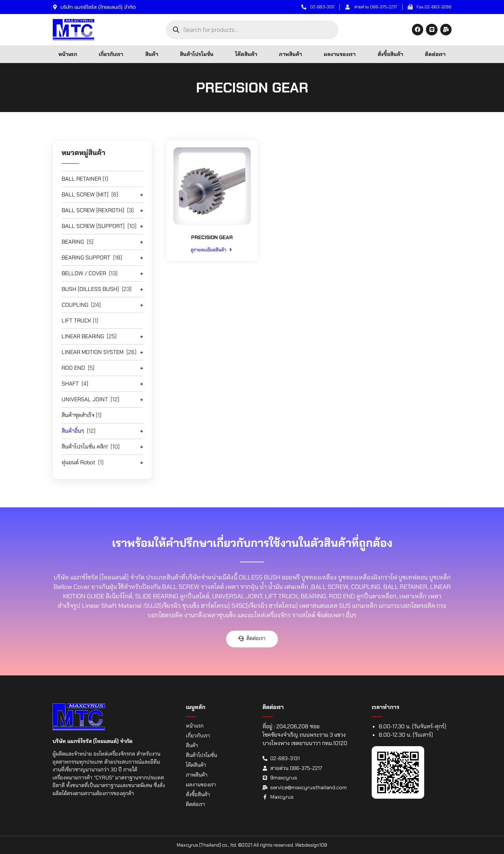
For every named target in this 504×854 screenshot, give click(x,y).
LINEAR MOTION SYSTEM (93, 352)
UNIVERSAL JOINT (85, 399)
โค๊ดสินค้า (246, 54)
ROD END (73, 368)
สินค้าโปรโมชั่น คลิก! (85, 447)
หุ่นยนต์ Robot (78, 462)
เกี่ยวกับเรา (111, 54)
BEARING (73, 242)
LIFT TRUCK (76, 321)
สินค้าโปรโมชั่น (197, 54)
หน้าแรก (68, 54)
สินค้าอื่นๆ (73, 431)
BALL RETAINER (81, 179)
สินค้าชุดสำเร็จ (78, 415)
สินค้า (152, 54)
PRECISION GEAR (212, 237)
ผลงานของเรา (340, 54)
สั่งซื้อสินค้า (390, 54)
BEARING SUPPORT (86, 258)
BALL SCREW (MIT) (85, 195)
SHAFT (70, 384)
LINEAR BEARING (83, 336)
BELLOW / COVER (84, 273)
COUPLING (75, 305)
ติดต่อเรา (435, 54)
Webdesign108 (311, 845)
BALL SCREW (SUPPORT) (93, 226)
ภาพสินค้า (290, 54)
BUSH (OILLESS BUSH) (90, 289)
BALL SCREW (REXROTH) (93, 210)
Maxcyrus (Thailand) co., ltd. (207, 845)
